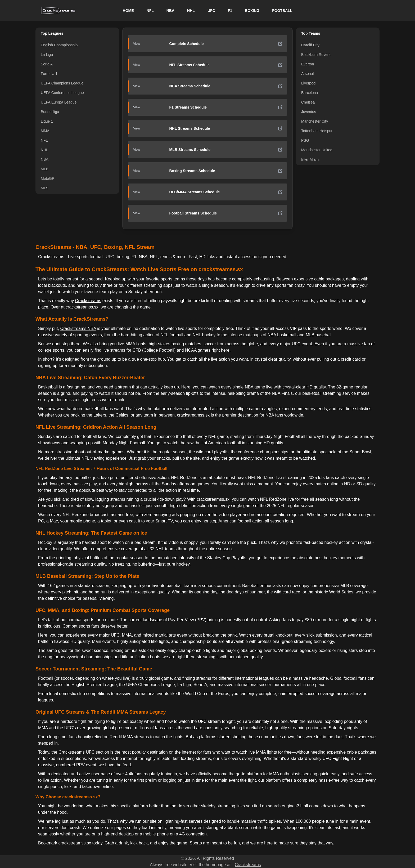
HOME (128, 11)
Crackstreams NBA (78, 328)
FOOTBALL (282, 11)
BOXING (252, 11)
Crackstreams (88, 301)
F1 (230, 11)
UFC (211, 11)
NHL (191, 11)
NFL (150, 11)
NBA (170, 11)
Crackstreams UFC (76, 752)
